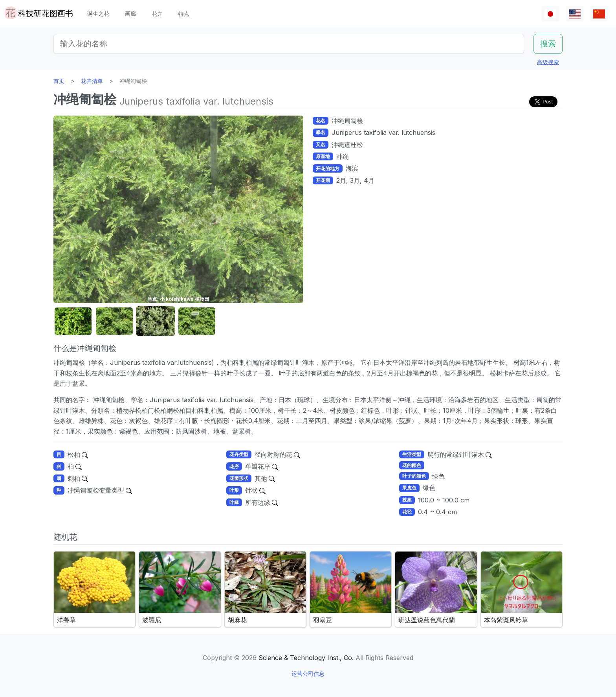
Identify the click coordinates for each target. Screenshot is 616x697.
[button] (73, 321)
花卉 (157, 14)
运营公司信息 (308, 674)
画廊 (130, 14)
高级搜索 (548, 62)
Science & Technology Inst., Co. (306, 658)
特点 (184, 14)
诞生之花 (98, 14)
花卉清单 (92, 81)
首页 (59, 81)
